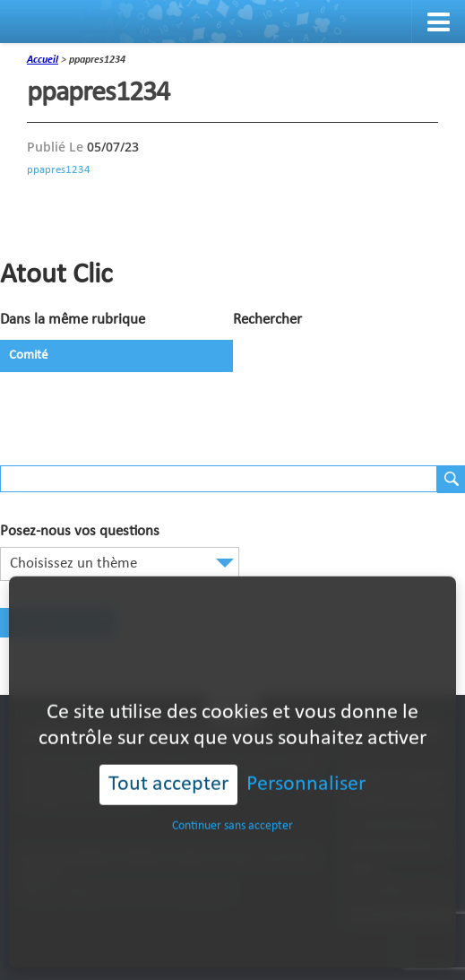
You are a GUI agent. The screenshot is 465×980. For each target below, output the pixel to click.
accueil (43, 60)
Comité (28, 356)
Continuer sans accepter (232, 798)
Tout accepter (168, 757)
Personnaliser (306, 757)
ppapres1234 (59, 170)
